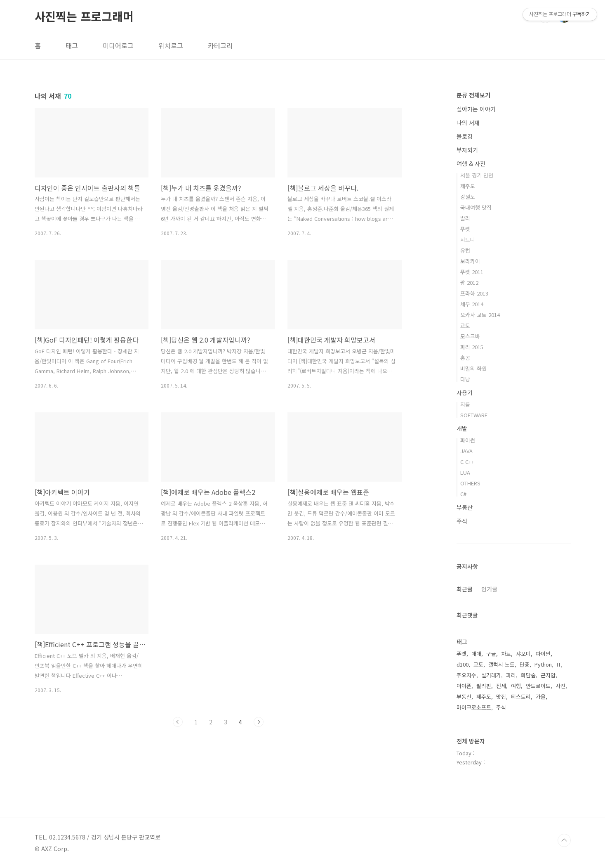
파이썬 (468, 440)
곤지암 (548, 675)
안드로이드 (538, 686)
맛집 (501, 697)
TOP (564, 840)
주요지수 (466, 675)
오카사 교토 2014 (480, 315)
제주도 (468, 186)
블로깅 (465, 136)
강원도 (468, 197)
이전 (178, 722)
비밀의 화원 (473, 368)
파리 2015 (472, 347)
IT (559, 664)
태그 (72, 45)
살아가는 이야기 (476, 109)
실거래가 (491, 675)
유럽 (465, 250)
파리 (511, 675)
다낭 (465, 379)
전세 (501, 686)
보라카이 (470, 261)
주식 (462, 521)
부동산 (465, 507)
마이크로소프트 (474, 707)
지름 (465, 404)
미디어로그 (118, 45)
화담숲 (528, 675)
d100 (463, 664)
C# (463, 494)
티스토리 (521, 697)
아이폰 (464, 686)
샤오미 (523, 654)
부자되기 (467, 150)
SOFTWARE (474, 415)
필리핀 (484, 686)
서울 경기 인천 (477, 175)
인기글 (489, 589)
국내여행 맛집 (476, 207)
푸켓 (465, 229)
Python (543, 664)
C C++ (467, 462)
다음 (259, 722)
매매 (476, 654)
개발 (462, 428)
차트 (506, 654)
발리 (465, 218)
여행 (516, 686)
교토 (465, 325)
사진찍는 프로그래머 (84, 16)
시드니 (468, 240)
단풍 (525, 664)
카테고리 (220, 45)
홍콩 (465, 358)
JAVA (466, 451)
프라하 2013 (474, 293)
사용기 (465, 393)
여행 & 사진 (471, 163)
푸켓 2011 (472, 272)
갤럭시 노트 (501, 664)
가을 (541, 697)
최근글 (465, 589)
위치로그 (171, 45)
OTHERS (470, 483)
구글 (491, 654)
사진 (560, 686)
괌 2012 (469, 283)
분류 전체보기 (473, 95)
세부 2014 (472, 304)
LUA (465, 472)
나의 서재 (468, 123)
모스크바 (470, 336)
